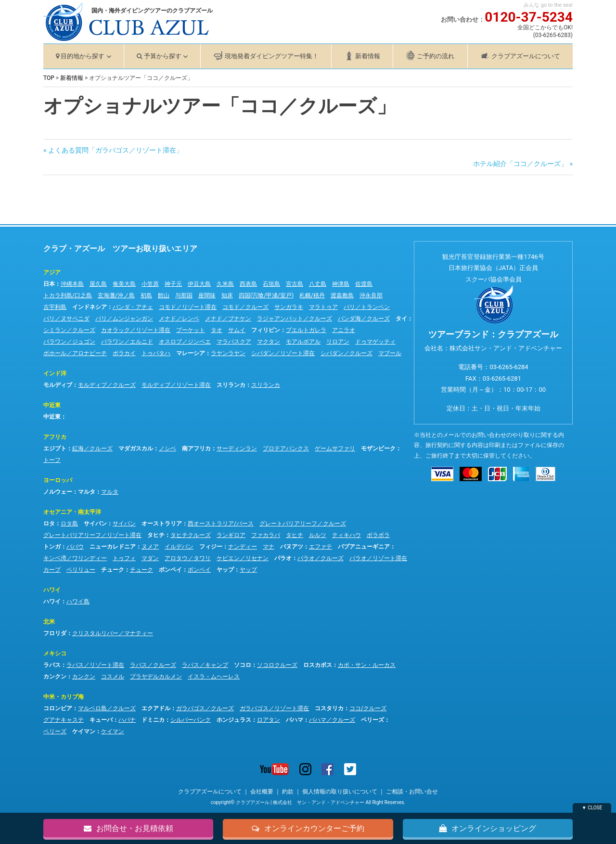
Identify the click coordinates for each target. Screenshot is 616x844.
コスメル (113, 677)
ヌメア (150, 547)
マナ (269, 547)
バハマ (295, 720)
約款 (288, 792)
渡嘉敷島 (342, 295)
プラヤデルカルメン (156, 677)
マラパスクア (234, 342)
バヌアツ (292, 547)
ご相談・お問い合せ (412, 792)
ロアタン (269, 720)
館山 (164, 295)
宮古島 (295, 284)
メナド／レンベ (179, 319)
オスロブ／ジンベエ (185, 342)
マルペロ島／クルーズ (107, 708)
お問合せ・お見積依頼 (128, 828)
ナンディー (243, 547)
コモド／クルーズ (245, 307)
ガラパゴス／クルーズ (205, 708)
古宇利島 (55, 307)
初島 (146, 295)
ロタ (49, 524)
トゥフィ (124, 558)
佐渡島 (364, 284)
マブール (390, 353)
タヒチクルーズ (191, 535)
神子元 (173, 284)
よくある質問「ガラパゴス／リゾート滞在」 (115, 150)
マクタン (269, 342)
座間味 (207, 295)
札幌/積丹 (312, 295)
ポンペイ (170, 570)
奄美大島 (124, 284)
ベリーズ (372, 720)
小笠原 (150, 284)
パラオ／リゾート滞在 (378, 558)
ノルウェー (58, 492)
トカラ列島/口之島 (68, 295)
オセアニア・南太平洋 (72, 512)
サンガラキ (289, 307)
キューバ (101, 720)
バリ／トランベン (367, 307)
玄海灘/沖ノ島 (116, 295)
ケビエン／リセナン (243, 558)
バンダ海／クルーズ (364, 319)
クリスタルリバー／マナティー (113, 633)
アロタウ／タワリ (188, 558)
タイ (401, 319)
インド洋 (55, 373)
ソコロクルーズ (277, 665)
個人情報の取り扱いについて (340, 792)
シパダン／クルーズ (346, 353)
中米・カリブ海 (64, 697)
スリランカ (231, 385)
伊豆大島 (199, 284)
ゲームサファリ (335, 448)
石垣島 (271, 284)
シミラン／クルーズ (69, 330)
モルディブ (58, 385)
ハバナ (127, 720)
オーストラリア (162, 524)
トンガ (52, 547)
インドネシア (90, 307)
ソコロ (243, 665)
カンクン (55, 677)
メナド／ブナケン (228, 319)
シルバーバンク (191, 720)
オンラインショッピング (488, 828)
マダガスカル (136, 448)
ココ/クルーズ (368, 708)
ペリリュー (81, 570)
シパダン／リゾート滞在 (283, 353)
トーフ (52, 460)
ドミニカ (153, 720)
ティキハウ (346, 535)
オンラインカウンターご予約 (308, 828)
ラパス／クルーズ (153, 665)
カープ (52, 570)
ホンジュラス (234, 720)
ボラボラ (378, 535)
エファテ (321, 547)
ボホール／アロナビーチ (75, 353)
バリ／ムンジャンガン (124, 319)
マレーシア (191, 353)
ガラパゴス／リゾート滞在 (274, 708)
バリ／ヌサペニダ (66, 319)
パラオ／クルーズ (321, 558)
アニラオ (344, 330)
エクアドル (156, 708)
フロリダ (55, 633)
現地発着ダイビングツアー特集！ (272, 56)
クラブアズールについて (526, 56)
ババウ (75, 547)
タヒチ (156, 535)
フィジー (211, 547)
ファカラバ (266, 535)
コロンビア (58, 708)
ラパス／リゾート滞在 (95, 665)
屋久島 (98, 284)
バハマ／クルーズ (332, 720)
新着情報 (368, 56)
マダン (150, 558)
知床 (227, 295)
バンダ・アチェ (133, 307)
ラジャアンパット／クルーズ (295, 319)
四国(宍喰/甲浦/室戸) (266, 295)
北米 (49, 622)
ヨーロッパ (58, 480)
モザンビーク (378, 448)
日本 (49, 284)
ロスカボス (318, 665)
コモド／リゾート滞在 (188, 307)
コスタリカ (329, 708)
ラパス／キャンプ (205, 665)
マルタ (87, 492)
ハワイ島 (78, 601)
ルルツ (318, 535)
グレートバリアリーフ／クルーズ (303, 524)
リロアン (338, 342)
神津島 (341, 284)
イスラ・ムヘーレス (214, 677)
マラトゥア (323, 307)
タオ (217, 330)
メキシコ (55, 653)
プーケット (191, 330)
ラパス (52, 665)
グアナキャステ (64, 720)
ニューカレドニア (113, 547)
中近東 (52, 405)
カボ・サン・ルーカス (367, 665)
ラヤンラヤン (228, 353)
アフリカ (55, 437)
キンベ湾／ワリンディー (75, 558)
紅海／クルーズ (92, 448)
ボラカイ (124, 353)
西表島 (248, 284)
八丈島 (318, 284)
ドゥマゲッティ (375, 342)
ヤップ (225, 570)
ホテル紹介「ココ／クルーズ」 (520, 164)
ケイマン (84, 731)
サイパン (95, 524)
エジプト (55, 448)
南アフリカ (196, 448)
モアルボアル (303, 342)
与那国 (184, 295)
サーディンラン (237, 448)
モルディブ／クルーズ (107, 385)
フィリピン (266, 330)
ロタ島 (69, 524)
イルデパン (179, 547)
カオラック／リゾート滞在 (136, 330)
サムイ (237, 330)
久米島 (225, 284)
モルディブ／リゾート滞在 (176, 385)
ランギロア (231, 535)
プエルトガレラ (306, 330)
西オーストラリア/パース (221, 524)
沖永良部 (371, 295)
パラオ (283, 558)
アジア (52, 272)
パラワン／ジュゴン (69, 342)
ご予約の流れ (436, 56)
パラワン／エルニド (127, 342)
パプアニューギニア (364, 547)
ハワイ (52, 590)
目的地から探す (83, 56)
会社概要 (262, 792)
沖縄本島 (72, 284)
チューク (113, 570)
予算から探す (163, 56)
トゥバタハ (156, 353)
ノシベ (167, 448)
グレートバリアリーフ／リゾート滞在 (92, 535)
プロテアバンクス (286, 448)
